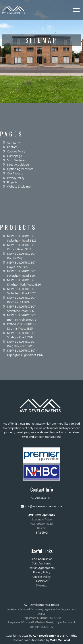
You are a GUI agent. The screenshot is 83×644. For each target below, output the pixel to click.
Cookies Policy (16, 151)
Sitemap (42, 585)
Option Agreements (20, 169)
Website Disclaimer (19, 186)
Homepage (14, 156)
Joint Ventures (16, 160)
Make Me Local (60, 640)
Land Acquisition (18, 164)
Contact (12, 147)
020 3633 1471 (41, 498)
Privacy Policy (16, 178)
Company (13, 142)
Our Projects (15, 173)
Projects (12, 182)
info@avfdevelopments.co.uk (42, 506)
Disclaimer (41, 581)
